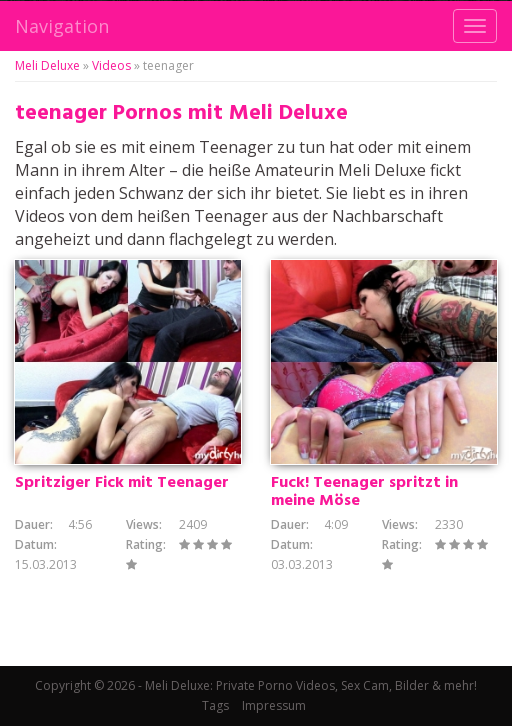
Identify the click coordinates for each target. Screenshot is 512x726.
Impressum (274, 705)
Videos (111, 65)
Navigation (62, 26)
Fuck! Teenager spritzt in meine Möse (364, 492)
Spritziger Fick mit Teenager (122, 483)
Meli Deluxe (47, 65)
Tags (215, 705)
